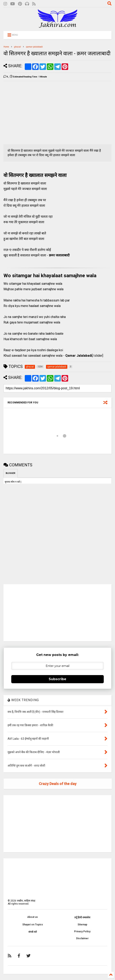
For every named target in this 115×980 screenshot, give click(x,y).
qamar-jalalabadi (34, 47)
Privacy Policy (82, 931)
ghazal (17, 47)
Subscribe (57, 679)
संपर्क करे (33, 932)
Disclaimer (82, 938)
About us (33, 917)
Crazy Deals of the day (58, 784)
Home (6, 47)
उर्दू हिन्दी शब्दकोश (82, 917)
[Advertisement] (38, 113)
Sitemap (82, 925)
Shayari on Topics (33, 925)
